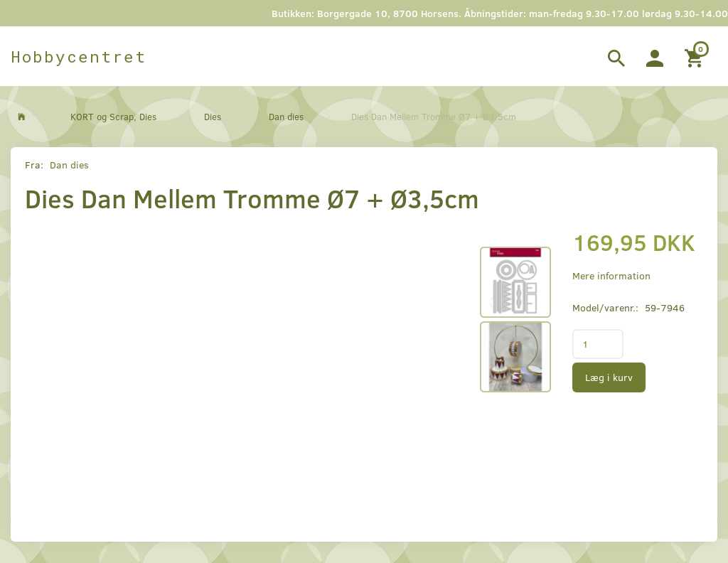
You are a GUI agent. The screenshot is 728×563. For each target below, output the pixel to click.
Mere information (611, 275)
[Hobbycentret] (79, 56)
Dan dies (69, 165)
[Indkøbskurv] (696, 56)
